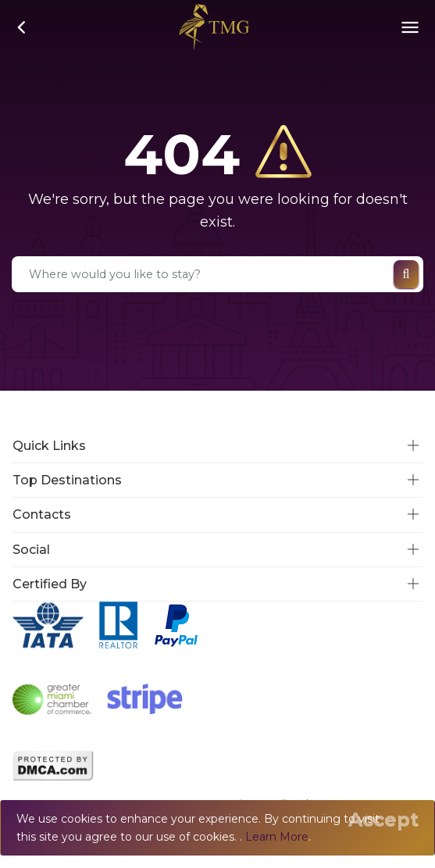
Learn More (277, 837)
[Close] (383, 820)
